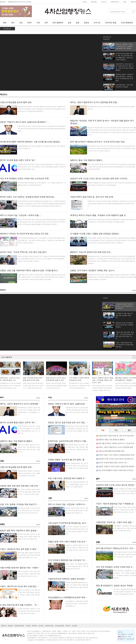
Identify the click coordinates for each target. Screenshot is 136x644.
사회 (38, 23)
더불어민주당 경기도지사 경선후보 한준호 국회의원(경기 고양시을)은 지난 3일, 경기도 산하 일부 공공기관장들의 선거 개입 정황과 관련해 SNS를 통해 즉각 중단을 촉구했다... (112, 204)
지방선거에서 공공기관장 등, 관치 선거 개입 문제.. (116, 436)
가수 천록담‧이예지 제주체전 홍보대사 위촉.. (79, 379)
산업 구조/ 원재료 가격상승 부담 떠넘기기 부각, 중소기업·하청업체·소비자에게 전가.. (37, 504)
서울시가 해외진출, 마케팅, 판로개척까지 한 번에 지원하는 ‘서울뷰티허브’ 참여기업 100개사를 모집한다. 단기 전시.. (29, 574)
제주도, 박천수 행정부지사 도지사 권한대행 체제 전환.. (24, 404)
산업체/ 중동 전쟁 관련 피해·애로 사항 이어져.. (21, 486)
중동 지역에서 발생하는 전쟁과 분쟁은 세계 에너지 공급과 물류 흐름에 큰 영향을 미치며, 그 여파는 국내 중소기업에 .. (29, 492)
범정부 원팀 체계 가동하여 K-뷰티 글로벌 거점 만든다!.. (24, 530)
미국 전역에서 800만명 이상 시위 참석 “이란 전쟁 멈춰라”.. (74, 560)
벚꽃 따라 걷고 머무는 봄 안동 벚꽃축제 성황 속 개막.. (56, 379)
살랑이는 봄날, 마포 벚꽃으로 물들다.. (17, 441)
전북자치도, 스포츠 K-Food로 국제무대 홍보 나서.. (10, 379)
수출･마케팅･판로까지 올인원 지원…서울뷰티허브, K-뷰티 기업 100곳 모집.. (34, 568)
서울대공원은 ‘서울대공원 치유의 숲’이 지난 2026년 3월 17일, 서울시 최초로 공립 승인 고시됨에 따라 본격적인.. (125, 528)
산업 (21, 23)
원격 (125, 2)
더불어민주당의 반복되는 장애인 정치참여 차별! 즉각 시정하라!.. (76, 579)
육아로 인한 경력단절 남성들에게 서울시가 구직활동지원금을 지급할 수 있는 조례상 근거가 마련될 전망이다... (77, 484)
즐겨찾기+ (3, 2)
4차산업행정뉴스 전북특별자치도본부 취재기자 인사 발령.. (74, 597)
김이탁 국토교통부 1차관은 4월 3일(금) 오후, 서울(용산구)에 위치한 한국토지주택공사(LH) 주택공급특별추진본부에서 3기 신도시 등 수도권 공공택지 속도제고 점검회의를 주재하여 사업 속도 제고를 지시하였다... (42, 259)
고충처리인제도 (49, 626)
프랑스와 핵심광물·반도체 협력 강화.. (16, 467)
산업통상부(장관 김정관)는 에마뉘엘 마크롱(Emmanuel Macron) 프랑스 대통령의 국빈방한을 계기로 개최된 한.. (29, 473)
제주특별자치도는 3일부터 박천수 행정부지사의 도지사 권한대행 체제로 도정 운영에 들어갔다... (29, 410)
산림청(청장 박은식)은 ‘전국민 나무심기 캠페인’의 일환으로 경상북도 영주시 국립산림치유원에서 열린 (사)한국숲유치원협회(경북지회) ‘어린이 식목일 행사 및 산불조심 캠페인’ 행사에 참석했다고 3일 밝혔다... (112, 277)
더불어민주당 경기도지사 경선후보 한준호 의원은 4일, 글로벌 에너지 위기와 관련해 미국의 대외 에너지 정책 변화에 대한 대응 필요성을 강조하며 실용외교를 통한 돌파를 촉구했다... (42, 129)
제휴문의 (34, 626)
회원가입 (94, 2)
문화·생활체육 (58, 23)
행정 (5, 23)
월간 (129, 430)
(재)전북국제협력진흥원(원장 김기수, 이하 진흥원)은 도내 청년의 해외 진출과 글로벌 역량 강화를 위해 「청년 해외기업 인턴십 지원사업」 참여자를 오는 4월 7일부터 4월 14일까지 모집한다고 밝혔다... (41, 240)
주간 (116, 430)
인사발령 (74, 626)
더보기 (134, 290)
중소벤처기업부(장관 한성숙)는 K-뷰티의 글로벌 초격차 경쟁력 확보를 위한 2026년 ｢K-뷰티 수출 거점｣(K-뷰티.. (29, 536)
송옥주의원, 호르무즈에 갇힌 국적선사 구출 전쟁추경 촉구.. (74, 441)
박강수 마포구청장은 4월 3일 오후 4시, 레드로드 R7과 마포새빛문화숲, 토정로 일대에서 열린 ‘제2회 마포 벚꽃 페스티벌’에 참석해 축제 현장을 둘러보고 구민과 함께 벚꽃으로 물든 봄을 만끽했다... (111, 167)
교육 (46, 23)
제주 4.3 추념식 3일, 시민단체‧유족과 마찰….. (69, 504)
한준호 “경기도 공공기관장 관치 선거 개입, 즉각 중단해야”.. (74, 422)
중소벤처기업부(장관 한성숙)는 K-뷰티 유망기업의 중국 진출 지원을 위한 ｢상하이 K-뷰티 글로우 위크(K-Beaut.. (29, 611)
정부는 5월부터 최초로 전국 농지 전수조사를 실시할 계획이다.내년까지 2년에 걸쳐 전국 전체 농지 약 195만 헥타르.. (125, 554)
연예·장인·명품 (111, 23)
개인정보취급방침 (19, 626)
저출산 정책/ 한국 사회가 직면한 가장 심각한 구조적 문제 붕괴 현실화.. (79, 542)
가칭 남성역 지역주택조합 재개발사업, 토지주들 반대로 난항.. (75, 523)
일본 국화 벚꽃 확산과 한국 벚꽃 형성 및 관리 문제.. (33, 379)
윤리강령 (10, 626)
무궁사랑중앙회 (127, 23)
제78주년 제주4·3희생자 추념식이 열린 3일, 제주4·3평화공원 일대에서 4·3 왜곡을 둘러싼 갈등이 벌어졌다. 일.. (77, 510)
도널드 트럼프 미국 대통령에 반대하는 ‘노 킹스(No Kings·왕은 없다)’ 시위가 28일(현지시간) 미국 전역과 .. (77, 566)
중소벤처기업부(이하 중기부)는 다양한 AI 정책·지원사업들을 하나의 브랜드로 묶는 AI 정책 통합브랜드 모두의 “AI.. (29, 428)
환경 (78, 23)
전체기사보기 (115, 2)
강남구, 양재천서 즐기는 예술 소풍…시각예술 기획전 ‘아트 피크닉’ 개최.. (103, 380)
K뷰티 (29, 23)
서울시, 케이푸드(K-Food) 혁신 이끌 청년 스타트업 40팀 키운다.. (29, 586)
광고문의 (41, 626)
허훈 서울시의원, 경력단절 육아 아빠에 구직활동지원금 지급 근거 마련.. (79, 478)
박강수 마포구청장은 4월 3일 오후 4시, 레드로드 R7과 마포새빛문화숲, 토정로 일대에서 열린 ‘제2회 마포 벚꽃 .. (29, 447)
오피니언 (97, 23)
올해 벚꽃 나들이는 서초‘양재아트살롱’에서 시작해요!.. (125, 379)
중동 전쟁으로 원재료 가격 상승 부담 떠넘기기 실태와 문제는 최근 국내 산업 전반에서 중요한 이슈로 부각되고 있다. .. (29, 510)
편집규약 (4, 626)
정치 (13, 23)
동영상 (86, 23)
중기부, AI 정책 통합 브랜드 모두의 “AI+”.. (18, 422)
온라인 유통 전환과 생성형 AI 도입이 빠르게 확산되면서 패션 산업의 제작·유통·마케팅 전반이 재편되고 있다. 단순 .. (29, 555)
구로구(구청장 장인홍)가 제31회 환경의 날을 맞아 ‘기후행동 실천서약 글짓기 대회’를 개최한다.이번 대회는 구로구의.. (125, 510)
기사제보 (28, 626)
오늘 (103, 430)
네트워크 (133, 2)
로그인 (85, 2)
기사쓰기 (104, 2)
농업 (69, 23)
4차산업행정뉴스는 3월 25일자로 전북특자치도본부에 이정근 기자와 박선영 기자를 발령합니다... (77, 604)
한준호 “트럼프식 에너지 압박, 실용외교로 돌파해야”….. (73, 404)
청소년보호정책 (59, 626)
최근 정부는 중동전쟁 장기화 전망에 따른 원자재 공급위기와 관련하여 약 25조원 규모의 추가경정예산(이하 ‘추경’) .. (125, 592)
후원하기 (68, 626)
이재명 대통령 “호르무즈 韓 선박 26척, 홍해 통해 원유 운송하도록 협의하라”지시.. (84, 460)
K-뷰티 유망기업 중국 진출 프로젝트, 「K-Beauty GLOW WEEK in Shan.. (32, 605)
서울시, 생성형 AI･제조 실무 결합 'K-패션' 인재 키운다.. (24, 549)
